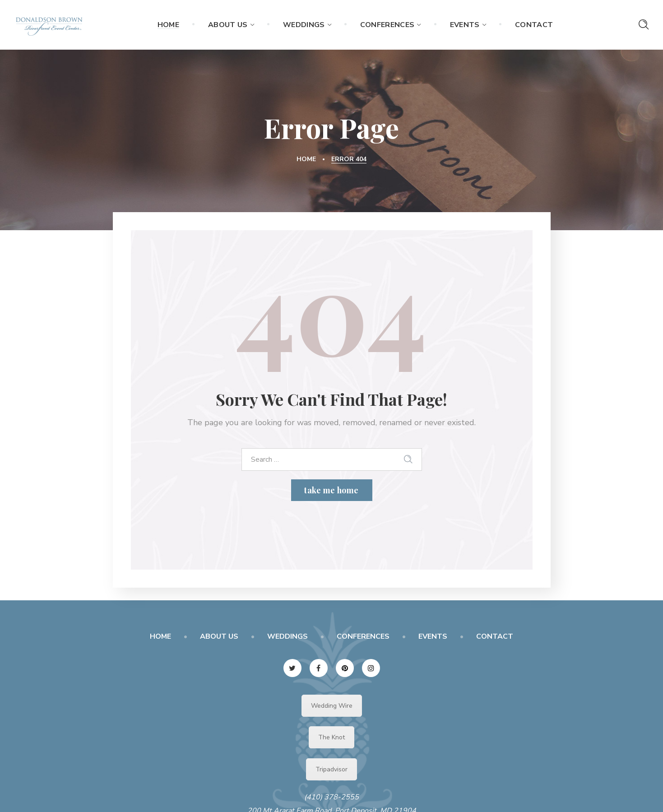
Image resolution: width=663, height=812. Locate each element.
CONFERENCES (363, 636)
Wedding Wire (332, 706)
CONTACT (495, 636)
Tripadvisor (331, 769)
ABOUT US (219, 636)
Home (306, 159)
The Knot (331, 737)
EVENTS (433, 636)
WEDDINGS (287, 636)
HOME (160, 636)
